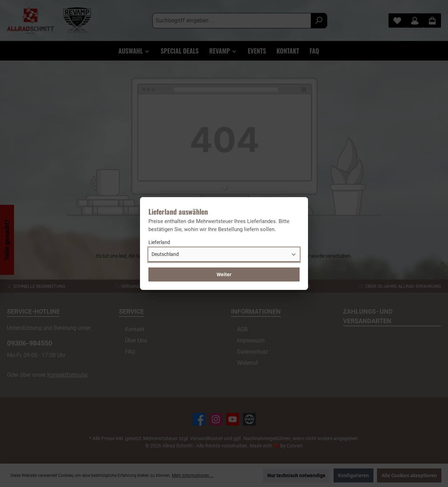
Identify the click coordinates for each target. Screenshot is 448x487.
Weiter (224, 274)
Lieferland (159, 242)
